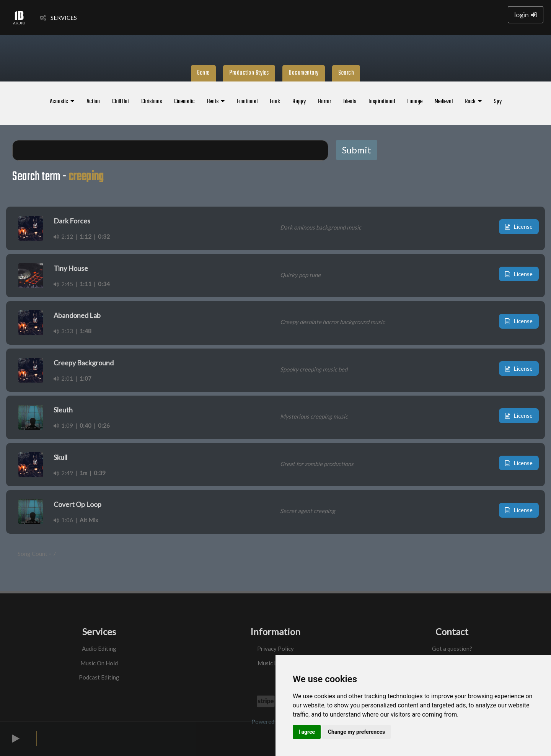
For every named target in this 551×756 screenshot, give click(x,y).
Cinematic (184, 102)
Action (93, 102)
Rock (473, 102)
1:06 (63, 520)
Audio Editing (99, 648)
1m (83, 473)
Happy (299, 102)
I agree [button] (307, 732)
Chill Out (121, 102)
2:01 (63, 378)
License (519, 226)
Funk (275, 102)
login (526, 15)
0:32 (104, 236)
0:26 (104, 425)
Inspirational (382, 102)
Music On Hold (99, 663)
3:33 (63, 331)
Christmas (152, 102)
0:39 (100, 473)
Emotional (247, 102)
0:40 (86, 425)
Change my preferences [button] (356, 732)
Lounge (415, 102)
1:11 (86, 284)
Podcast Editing (99, 677)
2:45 (63, 284)
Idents (350, 102)
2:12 (63, 236)
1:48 (86, 331)
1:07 (86, 378)
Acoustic (62, 102)
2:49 (63, 473)
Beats (216, 102)
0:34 (104, 284)
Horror (324, 102)
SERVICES (58, 18)
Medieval (444, 102)
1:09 (63, 425)
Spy (498, 102)
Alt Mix (89, 520)
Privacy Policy (275, 648)
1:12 (86, 236)
